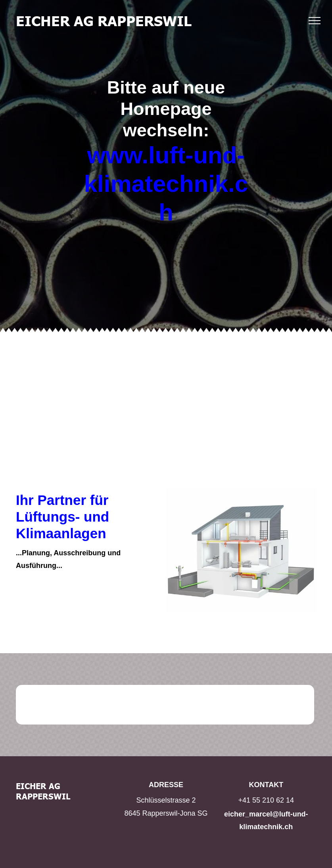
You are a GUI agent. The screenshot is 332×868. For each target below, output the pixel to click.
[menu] (315, 21)
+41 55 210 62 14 (266, 800)
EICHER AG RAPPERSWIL (104, 20)
